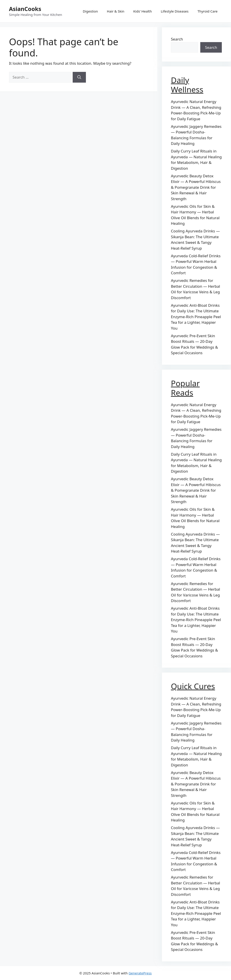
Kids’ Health (143, 11)
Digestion (90, 11)
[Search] (79, 77)
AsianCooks (25, 9)
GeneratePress (140, 973)
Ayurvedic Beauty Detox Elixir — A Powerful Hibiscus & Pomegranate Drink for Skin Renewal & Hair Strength (196, 187)
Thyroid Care (208, 11)
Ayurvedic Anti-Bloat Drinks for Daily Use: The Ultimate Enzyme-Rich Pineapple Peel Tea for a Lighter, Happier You (196, 317)
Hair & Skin (116, 11)
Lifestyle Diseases (175, 11)
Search (177, 39)
